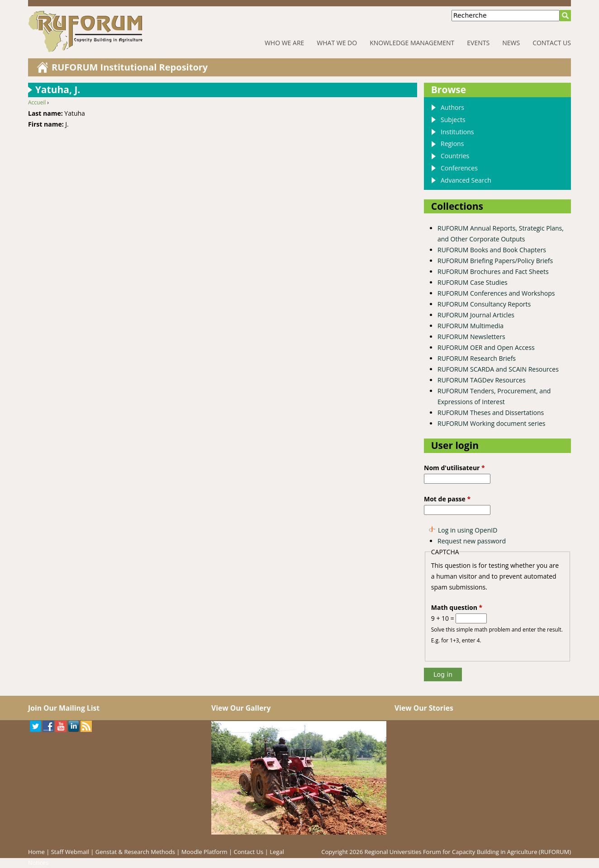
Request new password (472, 541)
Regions (452, 144)
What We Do (337, 43)
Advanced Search (466, 180)
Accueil (37, 102)
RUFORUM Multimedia (471, 326)
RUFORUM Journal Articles (476, 315)
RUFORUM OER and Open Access (486, 347)
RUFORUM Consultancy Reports (484, 304)
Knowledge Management (412, 43)
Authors (452, 107)
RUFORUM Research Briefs (477, 358)
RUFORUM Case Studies (473, 282)
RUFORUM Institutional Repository (130, 67)
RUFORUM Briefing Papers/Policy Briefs (495, 261)
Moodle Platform (204, 852)
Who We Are (284, 43)
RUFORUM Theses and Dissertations (491, 413)
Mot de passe (447, 499)
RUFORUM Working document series (491, 423)
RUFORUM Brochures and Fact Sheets (493, 271)
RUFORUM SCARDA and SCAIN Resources (498, 369)
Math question (457, 607)
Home (36, 852)
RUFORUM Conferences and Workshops (496, 293)
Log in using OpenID (468, 530)
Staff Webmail (70, 852)
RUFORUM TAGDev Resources (482, 380)
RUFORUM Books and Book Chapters (492, 250)
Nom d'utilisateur (454, 468)
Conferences (459, 168)
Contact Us (552, 43)
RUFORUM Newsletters (471, 337)
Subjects (453, 120)
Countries (455, 156)
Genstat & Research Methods (135, 852)
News (511, 43)
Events (478, 43)
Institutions (457, 132)
